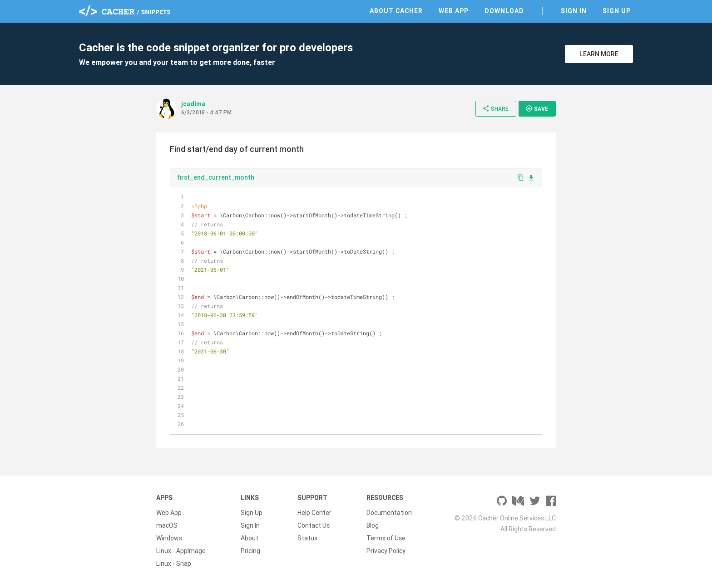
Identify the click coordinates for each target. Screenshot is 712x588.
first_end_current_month (216, 177)
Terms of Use (386, 538)
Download (504, 11)
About (250, 538)
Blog (373, 525)
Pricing (250, 551)
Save (537, 108)
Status (307, 538)
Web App (454, 11)
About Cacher (396, 11)
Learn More (599, 54)
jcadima (193, 104)
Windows (169, 538)
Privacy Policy (386, 551)
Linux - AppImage (181, 551)
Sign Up (617, 11)
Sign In (574, 11)
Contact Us (314, 525)
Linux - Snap (174, 563)
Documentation (389, 513)
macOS (167, 525)
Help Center (314, 513)
